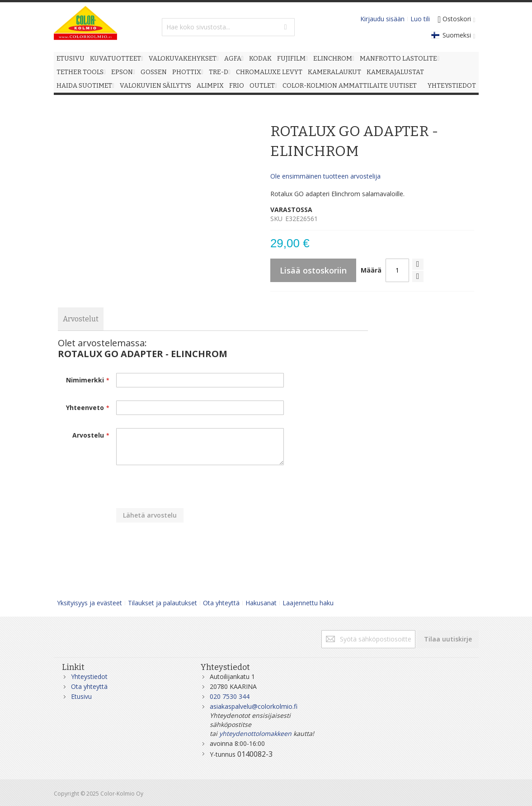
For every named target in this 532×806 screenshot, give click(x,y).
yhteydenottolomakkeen (255, 733)
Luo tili (420, 19)
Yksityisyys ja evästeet (89, 603)
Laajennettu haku (308, 603)
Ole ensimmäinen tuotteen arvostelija (325, 176)
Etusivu (81, 696)
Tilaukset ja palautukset (162, 603)
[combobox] (228, 27)
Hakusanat (261, 603)
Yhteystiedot (89, 676)
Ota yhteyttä (221, 603)
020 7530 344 (230, 696)
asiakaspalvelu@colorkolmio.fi (254, 706)
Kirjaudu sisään (382, 19)
